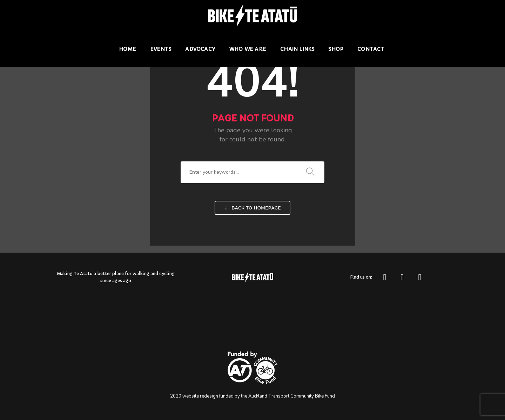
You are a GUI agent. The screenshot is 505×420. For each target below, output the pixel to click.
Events (161, 49)
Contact (371, 49)
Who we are (248, 49)
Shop (336, 49)
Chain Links (297, 49)
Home (127, 49)
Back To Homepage (252, 208)
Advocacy (200, 49)
